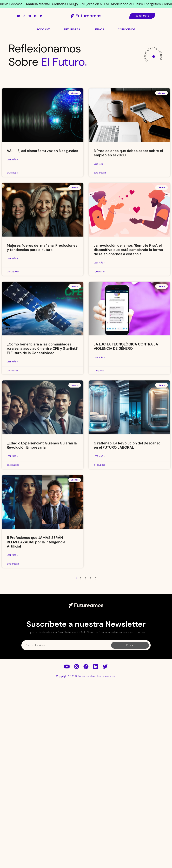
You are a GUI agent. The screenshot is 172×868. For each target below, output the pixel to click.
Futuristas (72, 29)
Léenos (99, 29)
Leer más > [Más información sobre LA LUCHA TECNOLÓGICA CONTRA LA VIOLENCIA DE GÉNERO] (99, 433)
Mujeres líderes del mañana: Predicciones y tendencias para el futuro (42, 324)
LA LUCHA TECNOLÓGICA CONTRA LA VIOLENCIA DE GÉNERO (126, 423)
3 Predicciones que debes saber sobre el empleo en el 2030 (128, 229)
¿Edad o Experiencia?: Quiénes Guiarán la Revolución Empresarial (42, 521)
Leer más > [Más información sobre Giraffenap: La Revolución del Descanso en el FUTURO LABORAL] (99, 532)
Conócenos (127, 29)
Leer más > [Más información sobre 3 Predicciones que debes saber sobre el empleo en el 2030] (99, 240)
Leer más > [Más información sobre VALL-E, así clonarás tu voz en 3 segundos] (12, 236)
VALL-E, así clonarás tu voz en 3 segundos (42, 227)
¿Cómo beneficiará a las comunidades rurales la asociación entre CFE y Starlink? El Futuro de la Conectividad (42, 425)
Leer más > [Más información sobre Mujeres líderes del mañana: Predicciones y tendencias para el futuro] (12, 335)
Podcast (43, 29)
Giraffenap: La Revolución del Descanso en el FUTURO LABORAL (127, 521)
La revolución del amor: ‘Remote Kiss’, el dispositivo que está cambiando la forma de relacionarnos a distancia (128, 326)
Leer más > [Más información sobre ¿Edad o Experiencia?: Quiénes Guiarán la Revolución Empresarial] (12, 532)
